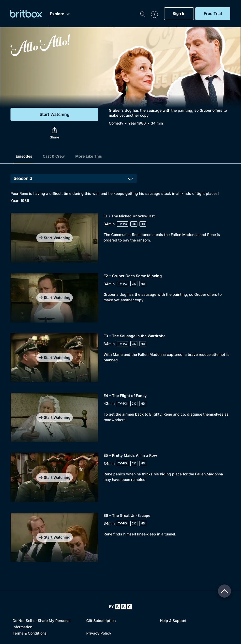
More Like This (89, 156)
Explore (60, 14)
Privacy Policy (99, 633)
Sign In (179, 14)
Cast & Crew (54, 156)
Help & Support (173, 621)
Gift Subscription (101, 621)
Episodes (24, 156)
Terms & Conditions (30, 633)
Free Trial (213, 14)
